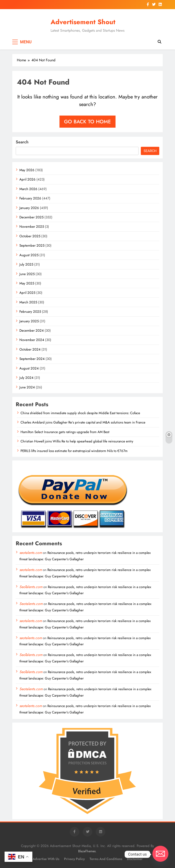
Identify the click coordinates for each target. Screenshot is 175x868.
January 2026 (29, 208)
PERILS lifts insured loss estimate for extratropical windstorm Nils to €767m (74, 451)
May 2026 (27, 170)
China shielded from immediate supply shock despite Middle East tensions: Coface (80, 413)
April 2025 (27, 293)
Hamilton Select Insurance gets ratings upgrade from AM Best (65, 432)
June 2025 (27, 274)
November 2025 (32, 227)
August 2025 (29, 255)
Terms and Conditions (106, 859)
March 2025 (28, 302)
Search (22, 142)
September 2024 (32, 359)
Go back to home (87, 121)
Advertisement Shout (83, 22)
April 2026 (27, 179)
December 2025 (31, 217)
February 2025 (30, 312)
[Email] (160, 854)
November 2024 (32, 340)
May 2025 (27, 283)
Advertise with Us (46, 859)
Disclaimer (135, 859)
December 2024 (32, 331)
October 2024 (30, 349)
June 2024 (27, 387)
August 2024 (29, 368)
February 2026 (30, 198)
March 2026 (28, 189)
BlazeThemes (87, 851)
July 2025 (26, 264)
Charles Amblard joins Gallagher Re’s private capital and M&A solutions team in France (83, 422)
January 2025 (29, 321)
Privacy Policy (74, 859)
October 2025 (30, 236)
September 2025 (32, 245)
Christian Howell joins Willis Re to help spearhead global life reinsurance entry (77, 441)
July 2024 (26, 378)
